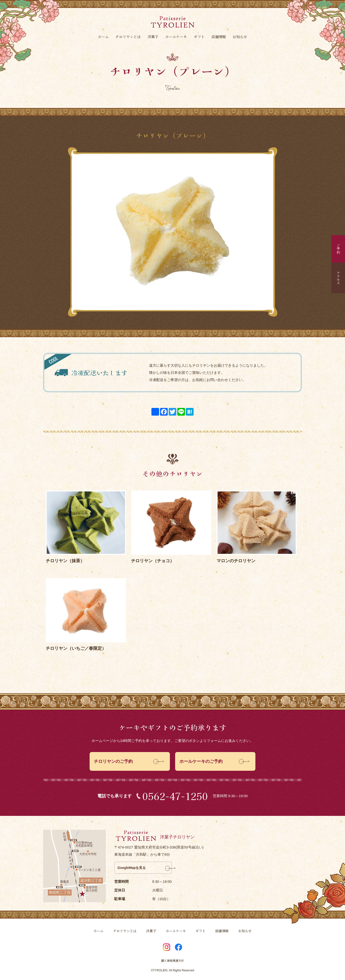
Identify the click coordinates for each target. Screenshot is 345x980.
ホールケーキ (176, 37)
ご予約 (338, 249)
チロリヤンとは (128, 37)
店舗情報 (219, 37)
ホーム (103, 37)
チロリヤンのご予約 (113, 761)
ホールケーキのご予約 (201, 761)
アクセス (338, 278)
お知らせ (240, 37)
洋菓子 (153, 37)
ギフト (199, 37)
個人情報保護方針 (172, 960)
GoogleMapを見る (132, 868)
